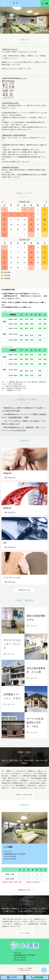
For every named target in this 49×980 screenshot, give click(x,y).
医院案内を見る (25, 890)
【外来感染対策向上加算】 (10, 103)
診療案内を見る (25, 590)
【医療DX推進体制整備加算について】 (14, 78)
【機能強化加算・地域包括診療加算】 (14, 135)
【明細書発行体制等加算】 (10, 167)
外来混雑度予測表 (15, 417)
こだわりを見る (25, 933)
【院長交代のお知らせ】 (10, 49)
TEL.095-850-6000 (10, 856)
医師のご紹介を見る (24, 795)
